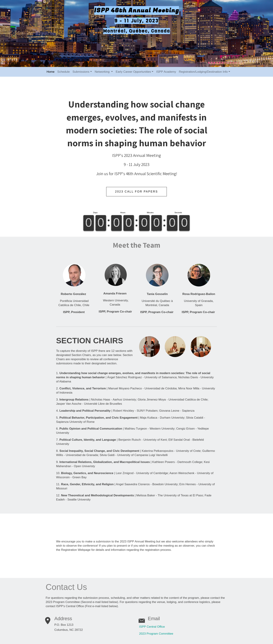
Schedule (63, 71)
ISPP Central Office (152, 624)
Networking (103, 71)
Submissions (81, 71)
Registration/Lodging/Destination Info (203, 71)
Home (50, 71)
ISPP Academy (166, 71)
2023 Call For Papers (136, 191)
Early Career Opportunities (133, 71)
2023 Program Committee (156, 631)
